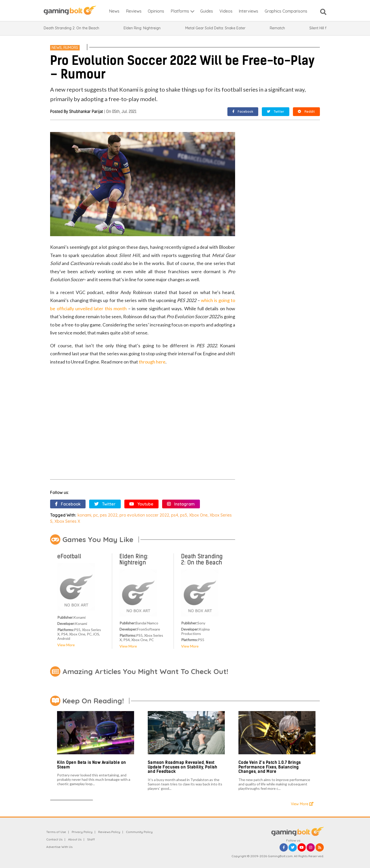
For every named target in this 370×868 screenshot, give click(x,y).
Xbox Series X (67, 521)
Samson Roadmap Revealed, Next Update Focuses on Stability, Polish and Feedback (183, 767)
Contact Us (54, 839)
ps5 (184, 515)
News (57, 48)
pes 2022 (109, 515)
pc (96, 515)
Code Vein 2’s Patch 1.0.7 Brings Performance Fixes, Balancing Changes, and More (270, 767)
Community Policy (139, 832)
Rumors (71, 48)
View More (66, 645)
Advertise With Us (59, 847)
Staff (91, 839)
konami (84, 515)
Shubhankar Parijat (86, 112)
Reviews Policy (109, 832)
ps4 (175, 515)
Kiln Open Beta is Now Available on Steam (92, 765)
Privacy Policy (82, 832)
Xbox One (198, 515)
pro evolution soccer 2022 (144, 515)
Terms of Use (56, 832)
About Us (75, 839)
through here (152, 362)
